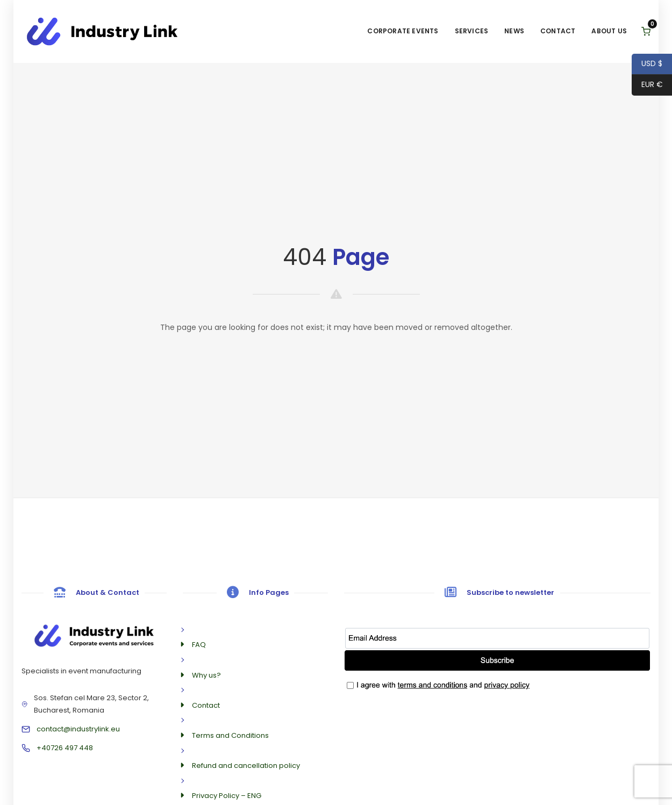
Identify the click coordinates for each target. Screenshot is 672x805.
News (514, 31)
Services (472, 31)
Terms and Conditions (230, 735)
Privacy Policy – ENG (227, 796)
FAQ (199, 645)
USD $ (647, 64)
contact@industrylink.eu (78, 729)
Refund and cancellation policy (246, 766)
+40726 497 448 (65, 748)
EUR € (647, 85)
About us (609, 31)
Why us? (206, 675)
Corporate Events (403, 31)
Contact (558, 31)
